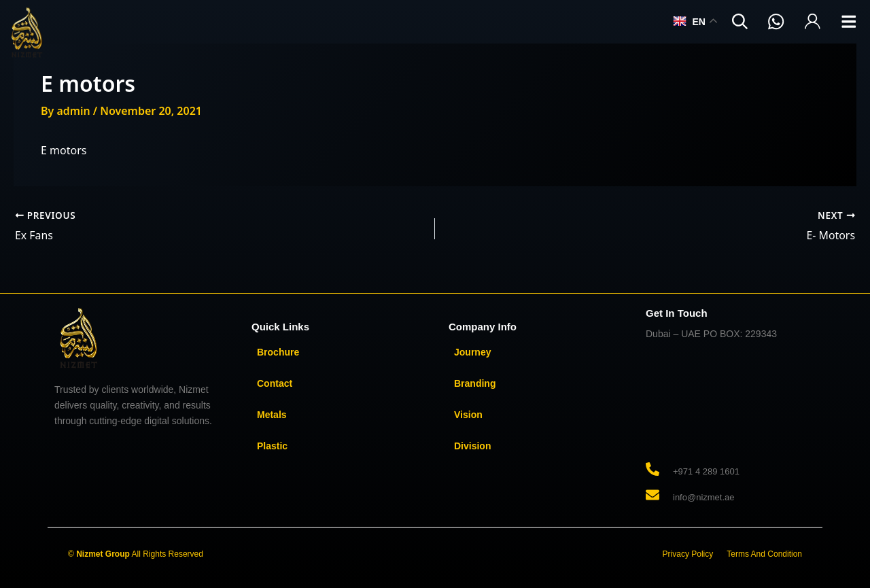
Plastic (272, 445)
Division (472, 445)
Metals (272, 414)
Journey (472, 351)
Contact (275, 383)
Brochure (278, 351)
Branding (475, 383)
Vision (468, 414)
